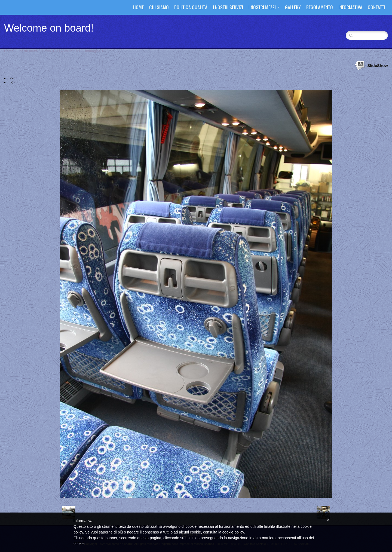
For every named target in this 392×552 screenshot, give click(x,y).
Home (138, 7)
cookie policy (233, 532)
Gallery (293, 7)
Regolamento (320, 7)
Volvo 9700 (51, 51)
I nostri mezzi (264, 7)
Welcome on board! (49, 28)
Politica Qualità (191, 7)
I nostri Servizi (228, 7)
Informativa (350, 7)
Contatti (376, 7)
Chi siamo (159, 7)
